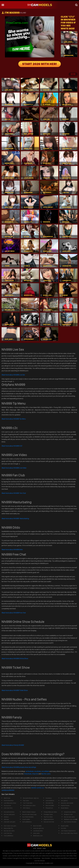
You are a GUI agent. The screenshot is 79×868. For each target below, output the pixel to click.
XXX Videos (26, 808)
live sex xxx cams (9, 831)
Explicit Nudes (65, 805)
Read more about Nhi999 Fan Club (14, 493)
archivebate (30, 771)
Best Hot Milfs (50, 805)
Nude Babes (65, 808)
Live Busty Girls (38, 831)
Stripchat (35, 774)
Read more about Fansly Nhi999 (13, 745)
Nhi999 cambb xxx (38, 788)
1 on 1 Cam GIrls (28, 803)
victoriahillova (50, 801)
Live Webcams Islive (10, 803)
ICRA (44, 848)
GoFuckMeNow (27, 822)
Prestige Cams (48, 814)
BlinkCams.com (38, 836)
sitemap (6, 819)
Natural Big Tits (8, 828)
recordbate (45, 771)
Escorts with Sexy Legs (29, 814)
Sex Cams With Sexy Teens (69, 798)
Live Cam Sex (8, 833)
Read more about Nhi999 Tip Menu (14, 419)
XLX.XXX (63, 828)
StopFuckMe (65, 826)
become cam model (67, 803)
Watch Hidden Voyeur (29, 812)
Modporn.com (68, 814)
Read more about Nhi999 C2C (12, 446)
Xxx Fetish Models (28, 817)
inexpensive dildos (70, 812)
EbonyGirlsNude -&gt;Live (31, 798)
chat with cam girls (10, 822)
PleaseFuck (49, 808)
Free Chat (14, 613)
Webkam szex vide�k (71, 819)
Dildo (12, 550)
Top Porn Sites (48, 817)
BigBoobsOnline (49, 819)
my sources (7, 805)
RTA (35, 848)
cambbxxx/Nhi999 (8, 790)
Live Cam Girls (8, 808)
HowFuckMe (26, 819)
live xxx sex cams (69, 817)
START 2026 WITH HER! (39, 64)
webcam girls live (39, 828)
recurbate (38, 771)
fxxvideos (49, 798)
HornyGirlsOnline (9, 812)
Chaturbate (28, 774)
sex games (64, 801)
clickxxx (6, 817)
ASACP (39, 848)
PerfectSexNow (9, 801)
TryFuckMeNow (8, 836)
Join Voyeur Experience (68, 831)
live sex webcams (9, 814)
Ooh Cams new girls (10, 826)
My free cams (46, 774)
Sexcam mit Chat (49, 822)
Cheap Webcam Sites (50, 812)
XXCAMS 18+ (49, 803)
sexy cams (36, 833)
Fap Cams (26, 801)
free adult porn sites (29, 805)
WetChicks (7, 798)
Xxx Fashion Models (70, 822)
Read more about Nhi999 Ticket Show (15, 690)
